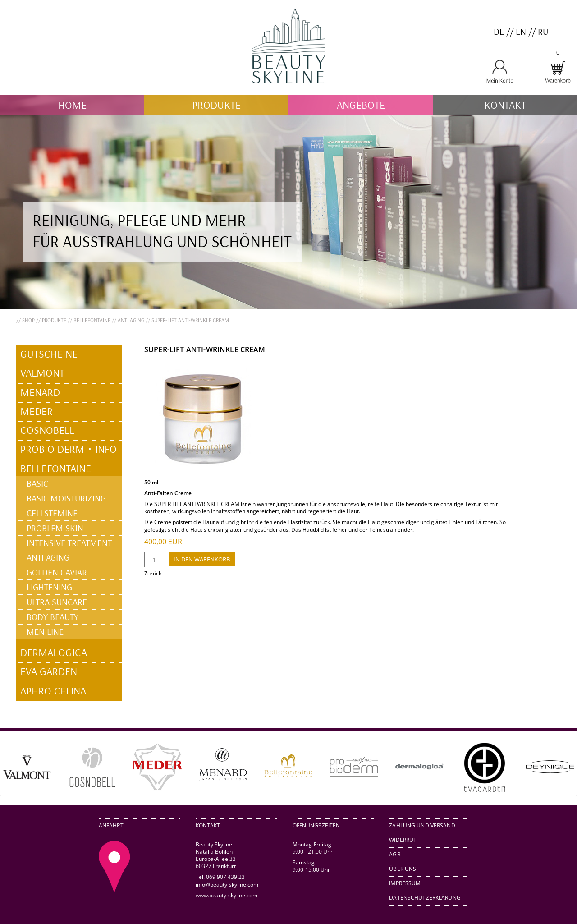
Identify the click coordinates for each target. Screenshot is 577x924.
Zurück (153, 573)
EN (521, 31)
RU (543, 31)
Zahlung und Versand (422, 825)
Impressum (405, 883)
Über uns (403, 869)
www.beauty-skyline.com (227, 895)
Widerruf (403, 840)
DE (499, 31)
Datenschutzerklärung (425, 898)
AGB (395, 854)
